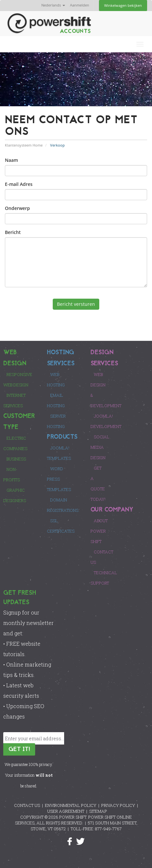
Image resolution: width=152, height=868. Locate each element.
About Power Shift (99, 531)
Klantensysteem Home (24, 145)
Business (16, 459)
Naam (11, 160)
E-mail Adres (19, 184)
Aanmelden (80, 5)
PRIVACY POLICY (118, 805)
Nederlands (53, 5)
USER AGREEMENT (66, 811)
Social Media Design (100, 447)
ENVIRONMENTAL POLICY (71, 805)
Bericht (13, 232)
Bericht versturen (76, 304)
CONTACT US (27, 805)
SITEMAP (98, 811)
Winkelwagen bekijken (123, 5)
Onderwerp (17, 208)
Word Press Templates (59, 479)
